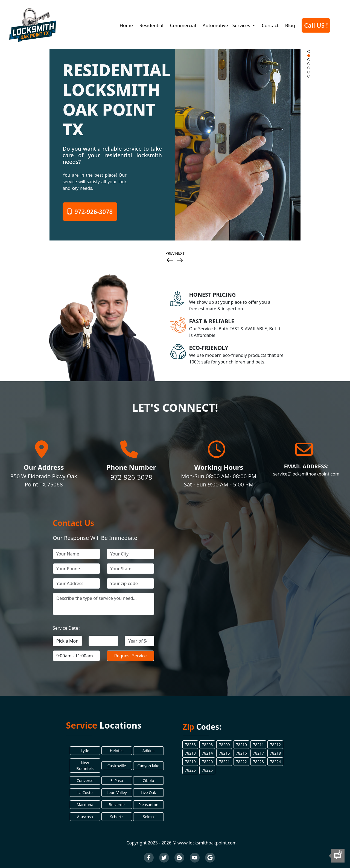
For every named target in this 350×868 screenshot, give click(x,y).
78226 (207, 770)
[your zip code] (130, 583)
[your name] (77, 554)
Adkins (148, 751)
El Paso (117, 780)
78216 (241, 753)
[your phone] (77, 569)
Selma (148, 817)
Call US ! (316, 25)
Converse (85, 780)
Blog (290, 25)
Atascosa (85, 817)
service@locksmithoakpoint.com (306, 474)
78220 (207, 762)
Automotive (215, 25)
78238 (190, 745)
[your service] (103, 604)
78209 (224, 745)
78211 (258, 745)
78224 (275, 762)
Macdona (85, 805)
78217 (258, 753)
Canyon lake (148, 766)
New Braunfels (85, 766)
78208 (207, 745)
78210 (241, 745)
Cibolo (148, 780)
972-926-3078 (90, 211)
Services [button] (242, 25)
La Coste (85, 793)
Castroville (117, 766)
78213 (190, 753)
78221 (224, 762)
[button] (309, 51)
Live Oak (148, 793)
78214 (207, 753)
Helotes (117, 751)
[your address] (77, 583)
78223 (258, 762)
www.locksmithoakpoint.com (207, 843)
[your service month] (68, 641)
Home (126, 25)
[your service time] (77, 656)
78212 (275, 745)
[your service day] (103, 641)
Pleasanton (148, 805)
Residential (151, 25)
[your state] (130, 569)
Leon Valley (117, 793)
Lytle (85, 751)
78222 (241, 762)
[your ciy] (130, 554)
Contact (270, 25)
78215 (224, 753)
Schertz (116, 817)
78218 (275, 753)
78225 (190, 770)
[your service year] (139, 641)
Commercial (183, 25)
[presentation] (170, 261)
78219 (190, 762)
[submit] (130, 656)
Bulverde (116, 805)
